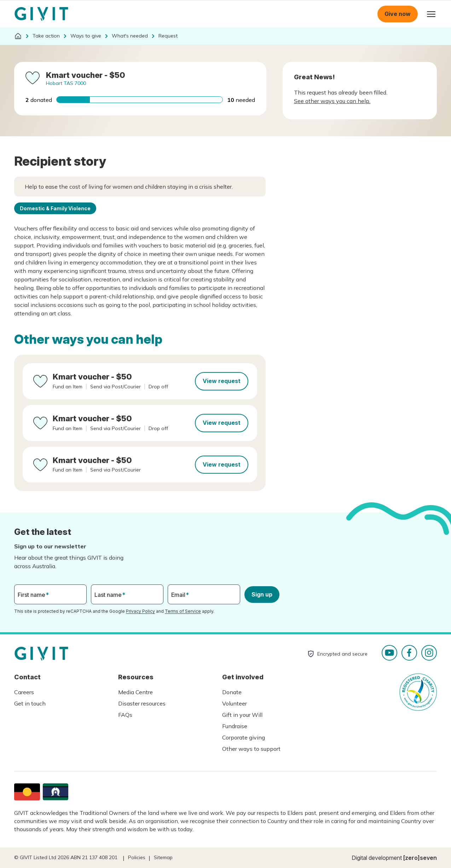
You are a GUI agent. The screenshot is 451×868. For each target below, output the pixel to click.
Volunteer (235, 703)
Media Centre (135, 692)
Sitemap (163, 857)
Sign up (262, 594)
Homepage (41, 14)
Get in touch (30, 703)
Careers (24, 692)
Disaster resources (142, 703)
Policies (137, 857)
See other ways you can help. (332, 101)
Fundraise (235, 726)
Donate (232, 692)
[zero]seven (420, 858)
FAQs (125, 715)
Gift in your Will (242, 715)
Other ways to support (251, 749)
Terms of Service (183, 611)
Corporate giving (244, 737)
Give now (398, 14)
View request (222, 381)
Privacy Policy (140, 611)
